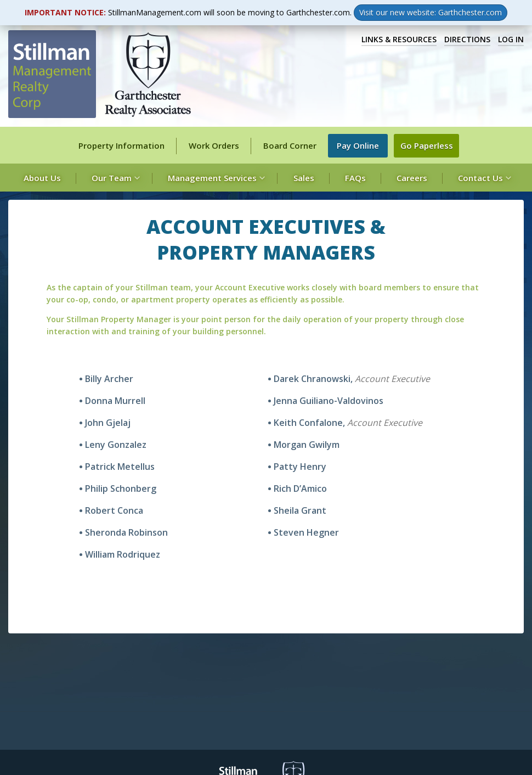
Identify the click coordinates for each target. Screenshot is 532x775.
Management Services (215, 178)
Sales (304, 178)
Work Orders (214, 145)
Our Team (114, 178)
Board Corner (290, 145)
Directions (467, 39)
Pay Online (360, 146)
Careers (412, 178)
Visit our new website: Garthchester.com (431, 12)
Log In (511, 39)
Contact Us (483, 178)
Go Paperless (429, 146)
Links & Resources (399, 39)
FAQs (355, 178)
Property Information (121, 145)
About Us (42, 178)
